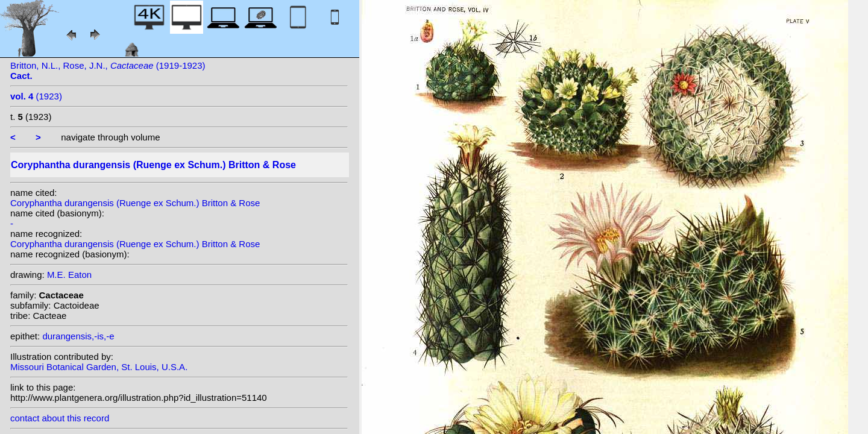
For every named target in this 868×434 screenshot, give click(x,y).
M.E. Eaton (69, 275)
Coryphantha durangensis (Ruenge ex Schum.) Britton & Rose (135, 203)
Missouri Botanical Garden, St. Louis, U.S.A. (99, 367)
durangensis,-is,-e (78, 336)
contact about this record (60, 418)
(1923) (36, 96)
